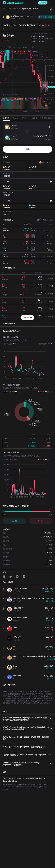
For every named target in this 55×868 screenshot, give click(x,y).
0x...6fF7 (47, 250)
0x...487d (47, 263)
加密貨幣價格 (13, 9)
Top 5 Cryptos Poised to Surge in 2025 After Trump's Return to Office (26, 780)
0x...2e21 (47, 231)
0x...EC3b (47, 257)
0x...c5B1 (47, 244)
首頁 (4, 9)
